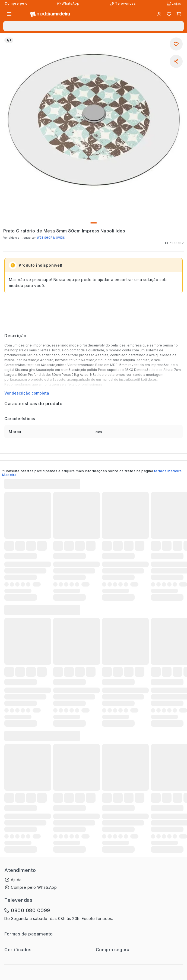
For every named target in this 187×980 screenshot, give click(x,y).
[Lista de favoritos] (169, 14)
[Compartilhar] (176, 61)
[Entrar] (159, 14)
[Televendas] (123, 4)
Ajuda (16, 880)
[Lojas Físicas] (175, 4)
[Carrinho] (179, 14)
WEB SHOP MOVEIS (51, 238)
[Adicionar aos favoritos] (176, 44)
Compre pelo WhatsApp (34, 887)
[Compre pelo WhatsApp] (69, 4)
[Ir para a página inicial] (50, 14)
